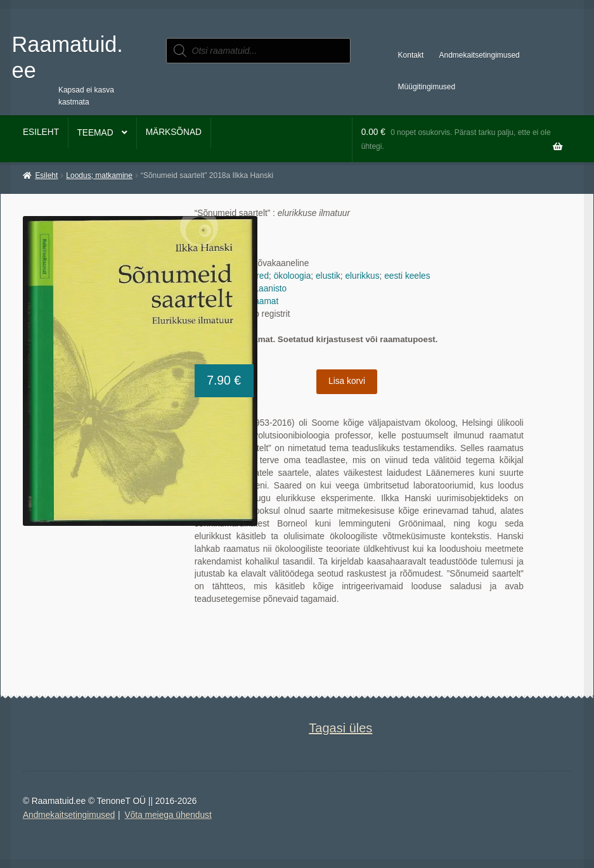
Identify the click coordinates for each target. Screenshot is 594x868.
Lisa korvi (347, 381)
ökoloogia (293, 276)
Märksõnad (174, 132)
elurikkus (362, 276)
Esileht (41, 132)
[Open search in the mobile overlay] (259, 51)
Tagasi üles (340, 728)
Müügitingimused (427, 87)
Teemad (95, 133)
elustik (328, 276)
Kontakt (411, 55)
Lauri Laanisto (259, 289)
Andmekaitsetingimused (480, 55)
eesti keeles (407, 276)
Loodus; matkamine (99, 176)
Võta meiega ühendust (168, 815)
